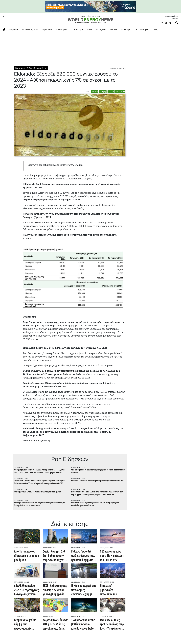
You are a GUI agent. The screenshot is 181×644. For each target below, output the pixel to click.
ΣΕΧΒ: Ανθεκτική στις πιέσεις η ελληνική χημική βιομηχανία (55, 590)
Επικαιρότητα (77, 29)
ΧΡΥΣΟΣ (111, 92)
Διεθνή (90, 29)
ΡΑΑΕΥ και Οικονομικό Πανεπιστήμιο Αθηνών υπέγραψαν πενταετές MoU (98, 481)
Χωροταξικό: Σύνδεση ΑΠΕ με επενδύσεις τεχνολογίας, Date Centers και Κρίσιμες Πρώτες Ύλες (55, 625)
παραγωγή (103, 92)
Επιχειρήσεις (127, 29)
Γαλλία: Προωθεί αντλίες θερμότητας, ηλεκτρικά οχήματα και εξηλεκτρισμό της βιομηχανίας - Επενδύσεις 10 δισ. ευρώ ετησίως (84, 556)
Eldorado (95, 92)
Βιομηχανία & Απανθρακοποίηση (31, 68)
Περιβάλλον (47, 29)
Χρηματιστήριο (142, 29)
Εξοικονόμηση (62, 29)
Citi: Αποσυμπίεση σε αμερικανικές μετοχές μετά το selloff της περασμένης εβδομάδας (98, 471)
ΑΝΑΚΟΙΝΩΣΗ (120, 92)
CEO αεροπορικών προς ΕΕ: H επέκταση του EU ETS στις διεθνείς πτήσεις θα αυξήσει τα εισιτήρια (112, 556)
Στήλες (155, 29)
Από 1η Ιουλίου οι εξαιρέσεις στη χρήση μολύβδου (27, 556)
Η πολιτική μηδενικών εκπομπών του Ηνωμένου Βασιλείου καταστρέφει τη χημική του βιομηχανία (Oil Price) (113, 590)
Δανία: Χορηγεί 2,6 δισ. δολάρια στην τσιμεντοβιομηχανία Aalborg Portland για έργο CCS (55, 556)
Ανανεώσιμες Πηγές (30, 29)
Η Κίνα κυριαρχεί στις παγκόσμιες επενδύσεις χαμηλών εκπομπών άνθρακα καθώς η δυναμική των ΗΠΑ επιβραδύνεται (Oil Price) (84, 590)
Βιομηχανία (101, 29)
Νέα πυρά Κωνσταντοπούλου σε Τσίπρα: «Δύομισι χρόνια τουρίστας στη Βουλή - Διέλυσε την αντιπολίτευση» (40, 504)
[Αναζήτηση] (176, 23)
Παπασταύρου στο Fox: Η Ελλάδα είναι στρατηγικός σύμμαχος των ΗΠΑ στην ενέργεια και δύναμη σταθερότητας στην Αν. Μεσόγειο (97, 493)
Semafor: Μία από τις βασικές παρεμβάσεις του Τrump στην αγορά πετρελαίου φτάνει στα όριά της (95, 504)
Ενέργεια (13, 29)
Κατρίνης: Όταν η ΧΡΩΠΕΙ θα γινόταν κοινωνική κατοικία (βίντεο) (38, 492)
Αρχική (5, 29)
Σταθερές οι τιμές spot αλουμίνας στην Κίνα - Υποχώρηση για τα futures (112, 625)
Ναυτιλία (114, 29)
